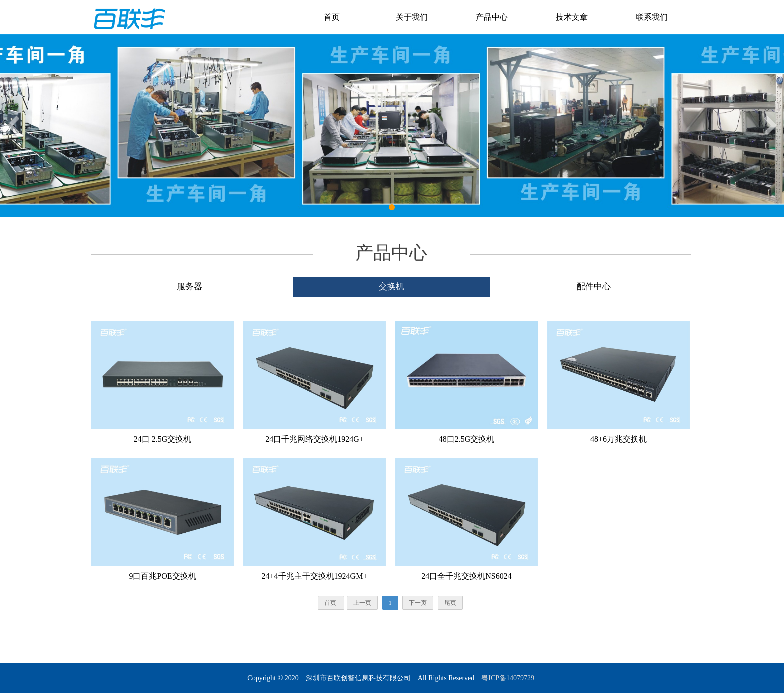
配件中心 (594, 287)
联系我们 (652, 17)
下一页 (418, 603)
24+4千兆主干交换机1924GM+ (315, 576)
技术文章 (572, 17)
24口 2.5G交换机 (163, 439)
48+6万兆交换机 (619, 439)
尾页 (450, 603)
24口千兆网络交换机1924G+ (315, 439)
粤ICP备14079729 (509, 678)
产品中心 (492, 17)
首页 (332, 17)
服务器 (190, 287)
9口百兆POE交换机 (162, 576)
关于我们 (412, 17)
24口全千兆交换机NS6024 (466, 576)
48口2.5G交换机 (467, 439)
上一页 (362, 603)
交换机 (392, 287)
